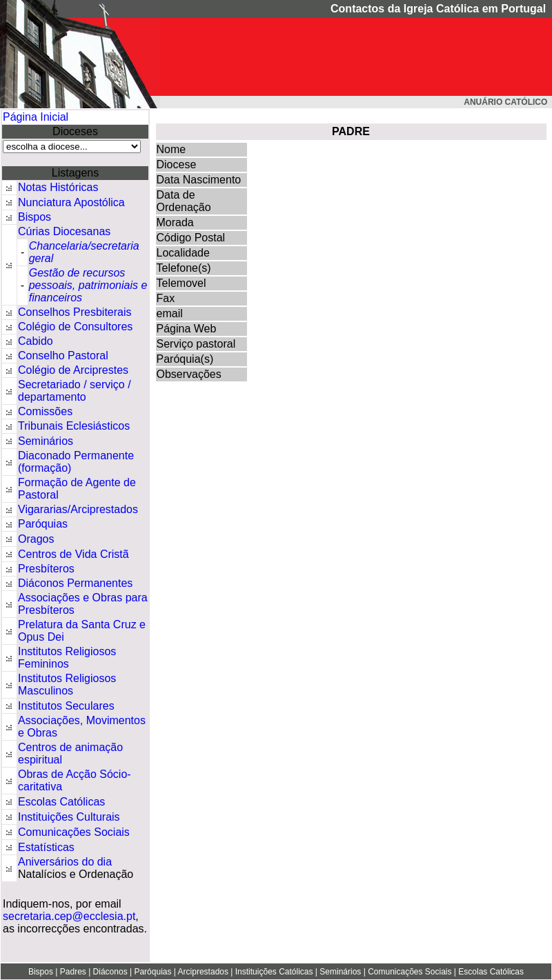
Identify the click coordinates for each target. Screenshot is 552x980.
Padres (73, 972)
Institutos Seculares (66, 706)
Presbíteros (46, 569)
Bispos (34, 217)
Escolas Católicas (61, 802)
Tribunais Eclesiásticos (74, 426)
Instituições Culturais (69, 817)
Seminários (46, 441)
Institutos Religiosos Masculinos (67, 684)
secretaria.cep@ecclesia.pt (69, 916)
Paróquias (43, 524)
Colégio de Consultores (75, 327)
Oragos (36, 539)
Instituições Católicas (274, 972)
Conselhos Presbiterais (75, 312)
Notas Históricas (58, 187)
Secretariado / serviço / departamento (75, 391)
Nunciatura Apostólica (71, 202)
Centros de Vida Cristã (73, 554)
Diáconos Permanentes (75, 583)
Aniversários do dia (65, 862)
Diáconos (110, 972)
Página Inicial (36, 117)
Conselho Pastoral (63, 356)
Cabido (36, 341)
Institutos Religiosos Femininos (67, 658)
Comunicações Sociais (74, 832)
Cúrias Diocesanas (64, 231)
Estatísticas (46, 847)
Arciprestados (203, 972)
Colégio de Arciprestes (73, 370)
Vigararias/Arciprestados (78, 509)
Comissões (45, 411)
